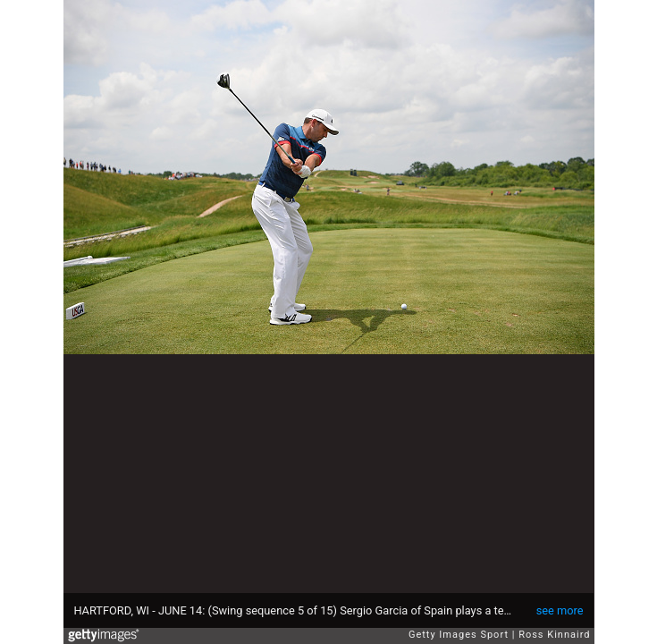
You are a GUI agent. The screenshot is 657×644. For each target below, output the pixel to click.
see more (560, 610)
